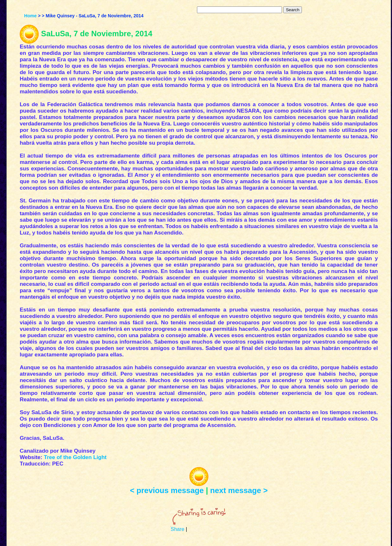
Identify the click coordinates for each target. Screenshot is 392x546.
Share (178, 529)
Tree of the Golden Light (75, 457)
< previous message (167, 490)
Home (30, 16)
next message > (239, 490)
